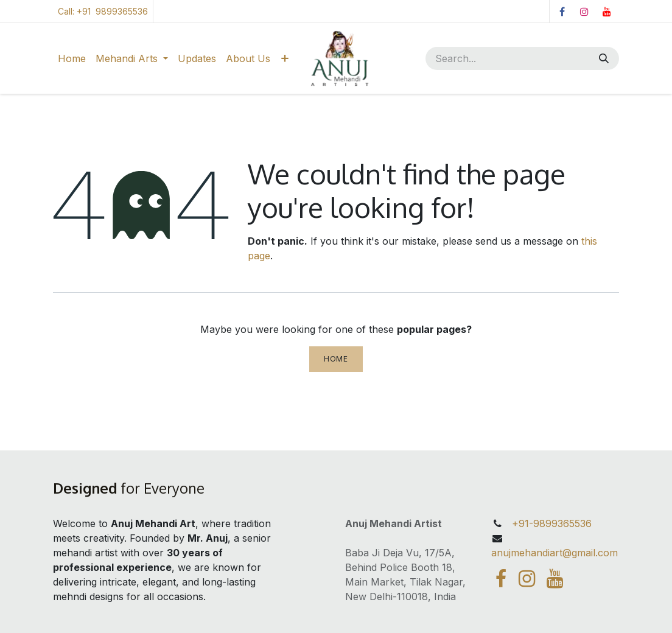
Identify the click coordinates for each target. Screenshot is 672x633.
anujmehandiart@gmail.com (555, 553)
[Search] (605, 58)
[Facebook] (562, 12)
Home (336, 359)
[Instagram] (584, 12)
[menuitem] (72, 58)
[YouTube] (607, 12)
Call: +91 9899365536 (103, 11)
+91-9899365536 (550, 523)
